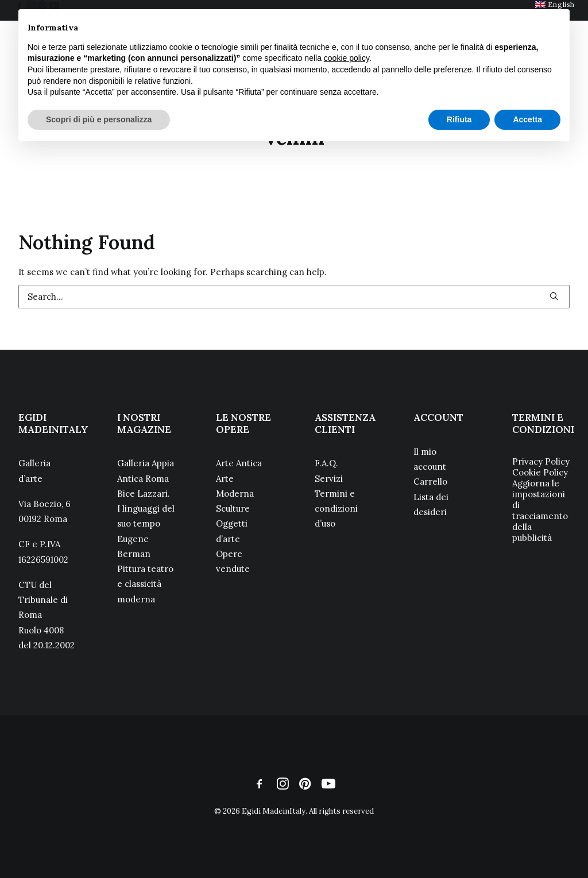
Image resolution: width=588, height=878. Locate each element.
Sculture (233, 508)
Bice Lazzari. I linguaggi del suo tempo (146, 509)
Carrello (430, 481)
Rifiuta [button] (459, 119)
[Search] (294, 297)
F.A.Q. (326, 463)
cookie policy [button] (347, 58)
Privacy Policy (541, 461)
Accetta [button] (527, 119)
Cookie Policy (540, 472)
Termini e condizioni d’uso (336, 509)
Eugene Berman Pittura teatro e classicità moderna (145, 569)
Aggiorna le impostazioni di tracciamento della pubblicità (540, 510)
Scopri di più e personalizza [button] (99, 119)
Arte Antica (239, 463)
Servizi (329, 479)
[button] (554, 296)
